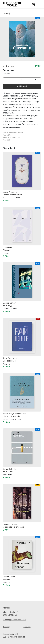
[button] (33, 4)
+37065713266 (10, 615)
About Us (27, 627)
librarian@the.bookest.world (14, 620)
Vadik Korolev (8, 66)
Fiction (6, 14)
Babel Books (15, 137)
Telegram (7, 627)
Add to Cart (22, 86)
